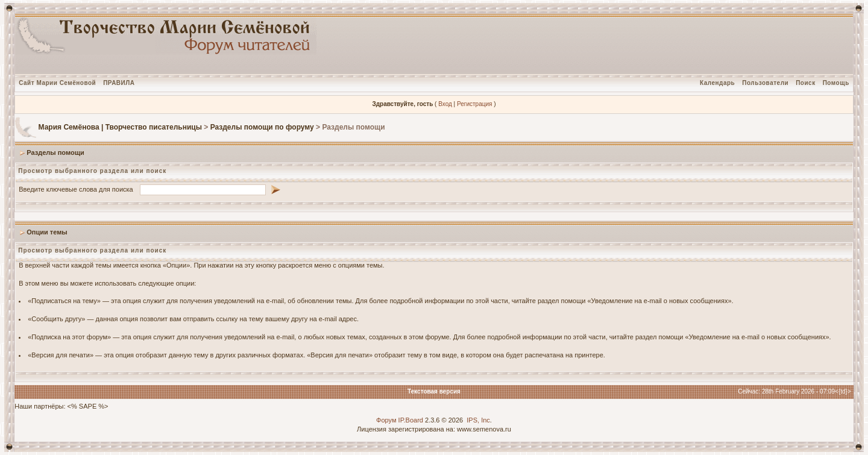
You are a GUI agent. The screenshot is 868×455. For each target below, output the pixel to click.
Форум (386, 420)
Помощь (836, 83)
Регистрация (474, 104)
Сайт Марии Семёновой (57, 83)
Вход (445, 104)
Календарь (717, 83)
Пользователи (765, 83)
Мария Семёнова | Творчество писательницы (120, 127)
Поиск (806, 83)
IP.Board (411, 420)
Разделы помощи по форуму (262, 127)
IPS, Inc (478, 420)
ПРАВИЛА (119, 83)
